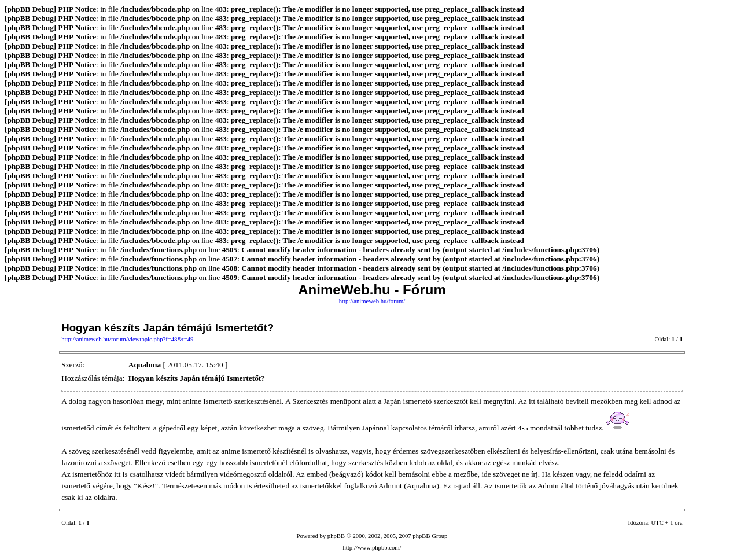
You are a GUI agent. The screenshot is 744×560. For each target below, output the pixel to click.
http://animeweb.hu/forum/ (372, 301)
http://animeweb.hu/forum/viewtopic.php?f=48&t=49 (127, 339)
